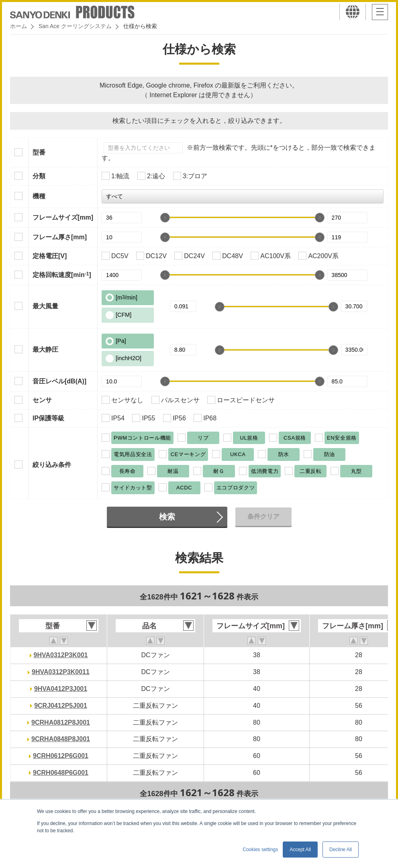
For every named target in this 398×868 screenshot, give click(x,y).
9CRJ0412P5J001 (61, 706)
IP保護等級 (48, 418)
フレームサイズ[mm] (63, 217)
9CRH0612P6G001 (61, 756)
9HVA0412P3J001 (61, 689)
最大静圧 (45, 349)
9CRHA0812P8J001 (61, 722)
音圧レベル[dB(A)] (59, 381)
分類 (39, 176)
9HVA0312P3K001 (61, 655)
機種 (39, 196)
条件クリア (263, 517)
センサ (42, 400)
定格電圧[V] (50, 256)
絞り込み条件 (52, 465)
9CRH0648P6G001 (61, 773)
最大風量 (45, 306)
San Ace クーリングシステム (75, 26)
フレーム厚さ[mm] (60, 237)
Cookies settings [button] (260, 850)
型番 (39, 152)
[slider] (165, 218)
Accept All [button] (300, 850)
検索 (167, 517)
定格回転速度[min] (62, 275)
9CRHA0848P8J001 (61, 739)
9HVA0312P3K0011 (61, 672)
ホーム (18, 26)
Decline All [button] (341, 850)
